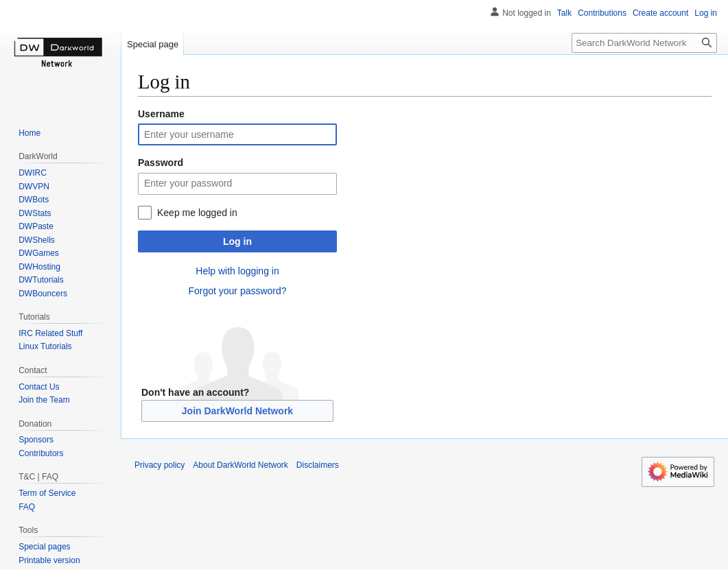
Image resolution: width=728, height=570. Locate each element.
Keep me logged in (197, 213)
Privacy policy (160, 465)
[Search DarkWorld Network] (644, 43)
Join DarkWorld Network (237, 411)
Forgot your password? (237, 291)
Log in (237, 241)
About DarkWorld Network (240, 465)
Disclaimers (318, 465)
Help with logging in (237, 271)
